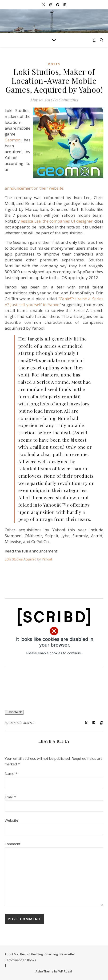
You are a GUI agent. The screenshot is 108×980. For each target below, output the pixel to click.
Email (10, 797)
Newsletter (67, 954)
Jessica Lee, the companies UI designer (56, 221)
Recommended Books (20, 960)
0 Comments (67, 100)
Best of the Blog (31, 954)
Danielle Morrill (22, 723)
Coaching (51, 954)
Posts (54, 64)
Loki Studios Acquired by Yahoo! (28, 559)
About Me (12, 954)
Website (12, 820)
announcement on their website (34, 188)
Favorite (14, 712)
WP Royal (65, 971)
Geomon (13, 140)
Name (11, 773)
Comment (13, 844)
